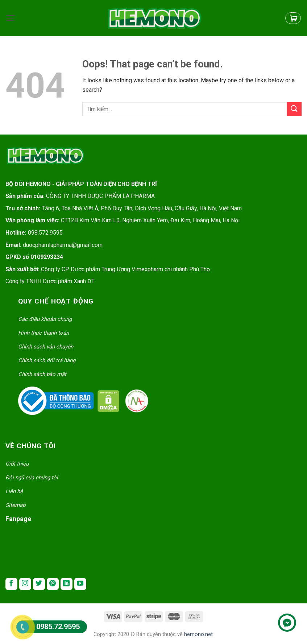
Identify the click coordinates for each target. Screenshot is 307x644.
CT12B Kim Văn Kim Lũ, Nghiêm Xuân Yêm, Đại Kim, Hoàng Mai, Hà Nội (150, 220)
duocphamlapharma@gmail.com (63, 245)
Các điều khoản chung (45, 319)
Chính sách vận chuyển (46, 347)
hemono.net (198, 634)
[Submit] (294, 109)
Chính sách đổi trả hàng (47, 360)
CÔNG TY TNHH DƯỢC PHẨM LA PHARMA (80, 196)
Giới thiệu (17, 464)
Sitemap (15, 505)
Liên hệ (14, 491)
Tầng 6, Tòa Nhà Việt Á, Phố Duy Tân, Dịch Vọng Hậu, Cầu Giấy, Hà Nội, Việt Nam (142, 208)
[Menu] (10, 18)
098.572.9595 (45, 233)
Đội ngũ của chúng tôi (32, 478)
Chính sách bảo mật (42, 374)
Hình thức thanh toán (43, 333)
